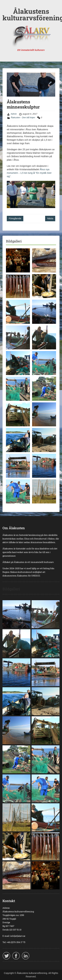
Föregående (15, 218)
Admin (14, 114)
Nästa (50, 218)
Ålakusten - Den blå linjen (23, 117)
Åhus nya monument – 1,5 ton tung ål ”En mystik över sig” (29, 173)
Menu (6, 6)
